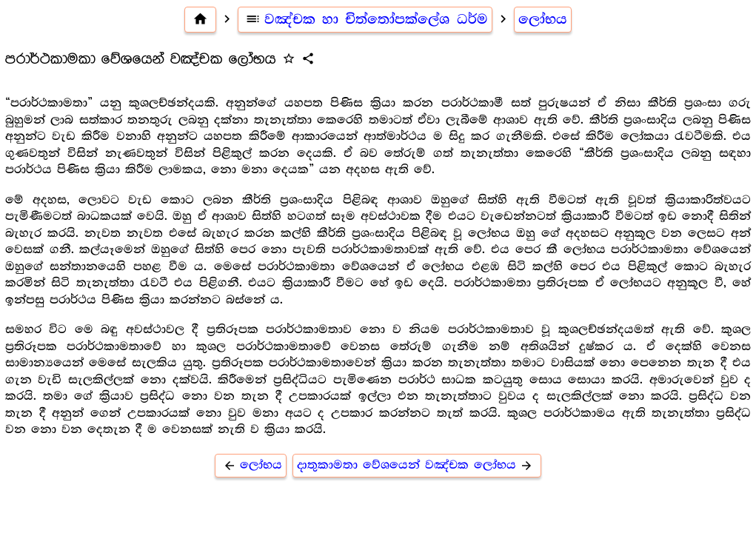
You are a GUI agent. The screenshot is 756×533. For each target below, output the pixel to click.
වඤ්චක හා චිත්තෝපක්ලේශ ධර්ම (365, 19)
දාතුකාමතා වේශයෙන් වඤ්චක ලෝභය (417, 465)
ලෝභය (543, 19)
